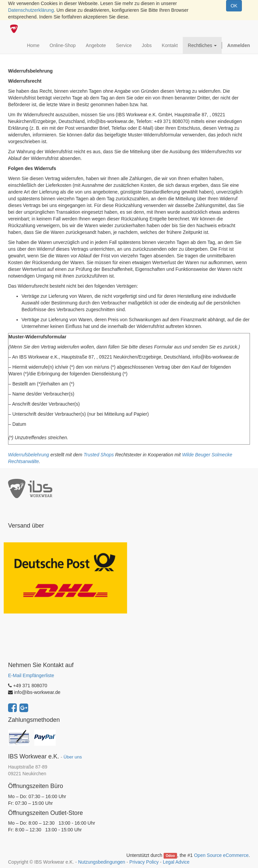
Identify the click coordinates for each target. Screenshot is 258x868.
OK (234, 6)
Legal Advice (176, 862)
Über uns (73, 757)
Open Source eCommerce (221, 855)
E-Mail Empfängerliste (31, 675)
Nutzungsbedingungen (101, 862)
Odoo (170, 856)
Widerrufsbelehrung (29, 455)
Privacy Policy (144, 862)
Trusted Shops (99, 455)
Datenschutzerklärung (31, 10)
